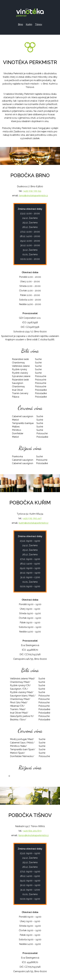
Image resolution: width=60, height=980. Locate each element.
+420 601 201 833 (32, 831)
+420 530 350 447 (32, 518)
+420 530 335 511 (32, 191)
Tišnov (39, 24)
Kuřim (29, 24)
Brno (20, 24)
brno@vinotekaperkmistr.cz (34, 196)
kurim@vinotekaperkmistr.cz (34, 523)
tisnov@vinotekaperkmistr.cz (34, 835)
